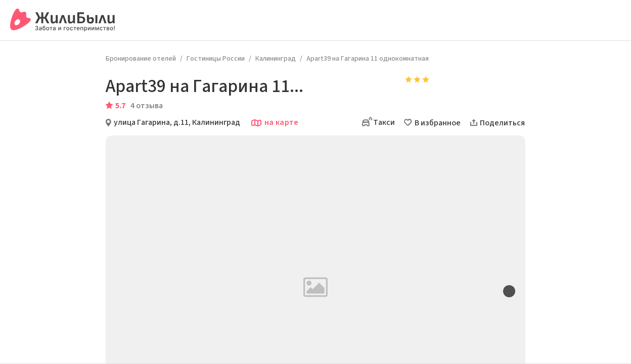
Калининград (276, 59)
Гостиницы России (216, 59)
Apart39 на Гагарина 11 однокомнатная (368, 59)
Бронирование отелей (141, 59)
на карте (275, 123)
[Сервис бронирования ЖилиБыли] (63, 20)
